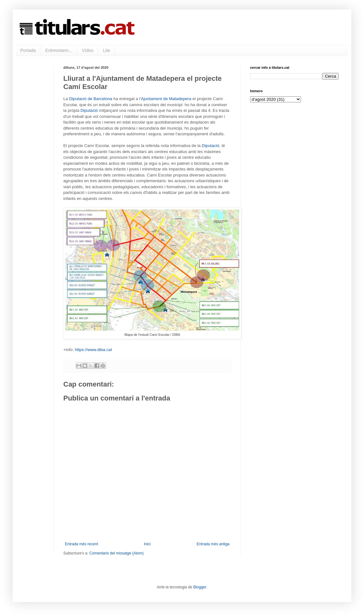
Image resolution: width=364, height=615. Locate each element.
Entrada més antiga (213, 544)
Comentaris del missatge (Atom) (116, 553)
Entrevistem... (59, 50)
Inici (147, 544)
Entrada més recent (82, 544)
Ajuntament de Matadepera (166, 99)
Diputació (89, 110)
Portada (28, 50)
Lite (107, 50)
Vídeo (88, 50)
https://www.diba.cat (93, 350)
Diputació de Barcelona (91, 99)
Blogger (200, 587)
